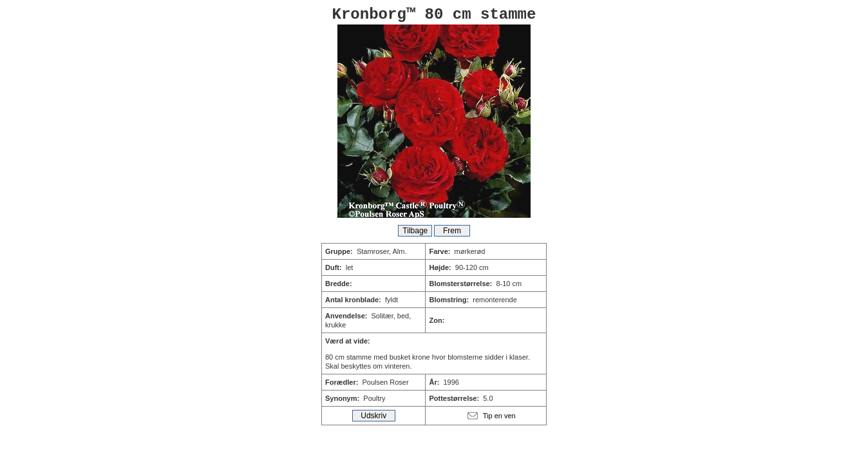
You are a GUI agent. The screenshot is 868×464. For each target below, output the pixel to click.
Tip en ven (499, 416)
